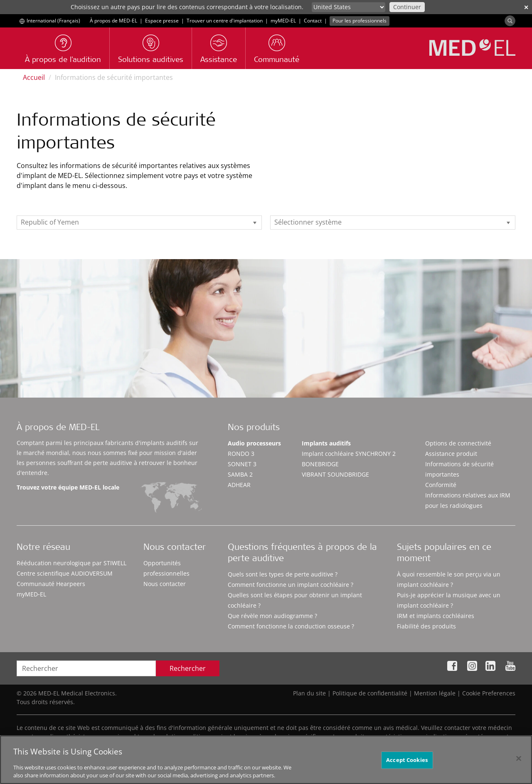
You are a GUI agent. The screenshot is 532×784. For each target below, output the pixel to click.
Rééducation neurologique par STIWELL (71, 563)
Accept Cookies (407, 765)
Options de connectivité (458, 443)
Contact (313, 21)
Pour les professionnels (360, 21)
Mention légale (435, 693)
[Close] (519, 763)
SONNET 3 (242, 464)
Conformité (441, 485)
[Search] (510, 21)
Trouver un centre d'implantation (225, 21)
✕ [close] (526, 7)
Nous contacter (165, 584)
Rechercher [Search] (188, 668)
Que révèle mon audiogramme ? (272, 616)
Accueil (34, 77)
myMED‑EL (283, 21)
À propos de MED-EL (113, 21)
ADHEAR (239, 485)
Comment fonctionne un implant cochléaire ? (291, 585)
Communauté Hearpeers (51, 584)
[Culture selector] (349, 7)
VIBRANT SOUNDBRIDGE (335, 474)
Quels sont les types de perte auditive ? (283, 574)
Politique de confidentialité (370, 693)
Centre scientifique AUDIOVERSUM (65, 573)
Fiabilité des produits (426, 626)
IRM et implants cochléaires (436, 616)
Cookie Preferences (489, 693)
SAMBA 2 (240, 474)
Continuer (407, 7)
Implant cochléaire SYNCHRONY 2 (349, 454)
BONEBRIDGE (320, 464)
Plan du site (309, 693)
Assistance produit (451, 454)
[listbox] (139, 223)
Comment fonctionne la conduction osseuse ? (291, 626)
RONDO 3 (241, 454)
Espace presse (162, 21)
